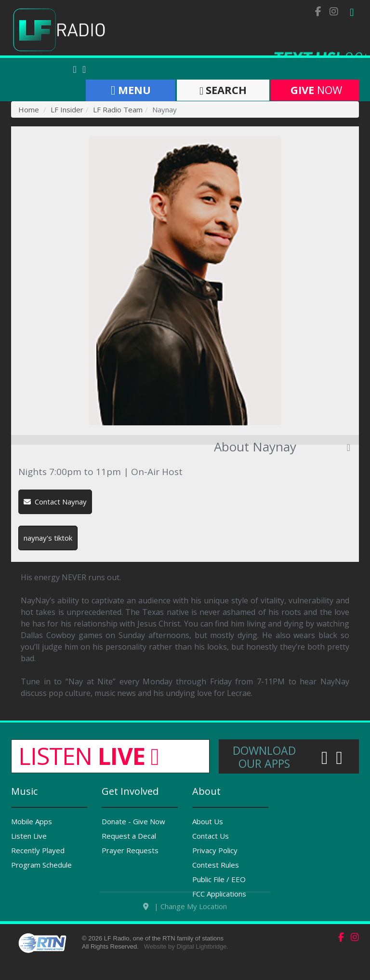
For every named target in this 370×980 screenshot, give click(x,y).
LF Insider (67, 109)
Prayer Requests (130, 850)
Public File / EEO (219, 879)
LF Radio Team (118, 109)
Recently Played (38, 850)
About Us (208, 821)
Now (315, 90)
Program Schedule (41, 865)
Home (29, 109)
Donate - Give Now (133, 821)
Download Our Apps (264, 757)
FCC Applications (219, 894)
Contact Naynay (55, 502)
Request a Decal (129, 836)
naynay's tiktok (48, 538)
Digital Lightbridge (201, 963)
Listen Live (29, 836)
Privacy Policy (215, 850)
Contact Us (211, 836)
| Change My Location (185, 923)
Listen (89, 756)
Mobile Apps (32, 821)
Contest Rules (216, 865)
